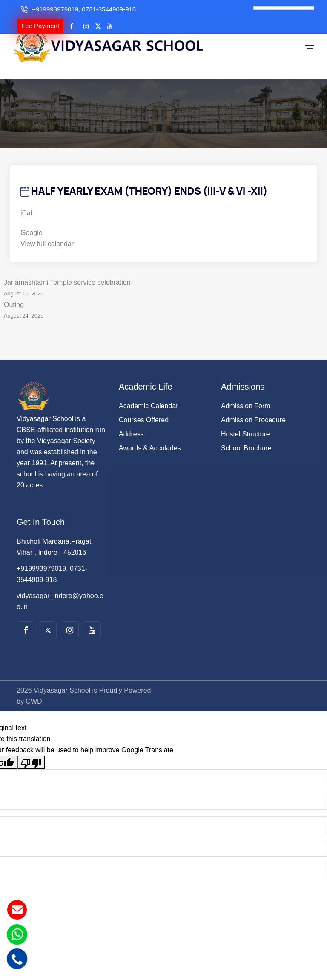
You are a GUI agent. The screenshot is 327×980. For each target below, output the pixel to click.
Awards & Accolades (150, 434)
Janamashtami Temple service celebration (163, 275)
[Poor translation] (31, 748)
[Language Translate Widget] (284, 8)
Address (131, 420)
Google (32, 218)
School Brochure (246, 434)
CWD (34, 687)
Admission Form (246, 391)
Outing (163, 297)
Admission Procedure (253, 405)
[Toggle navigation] (310, 43)
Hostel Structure (245, 420)
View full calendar (47, 229)
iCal (26, 199)
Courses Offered (144, 405)
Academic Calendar (149, 391)
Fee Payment (40, 26)
